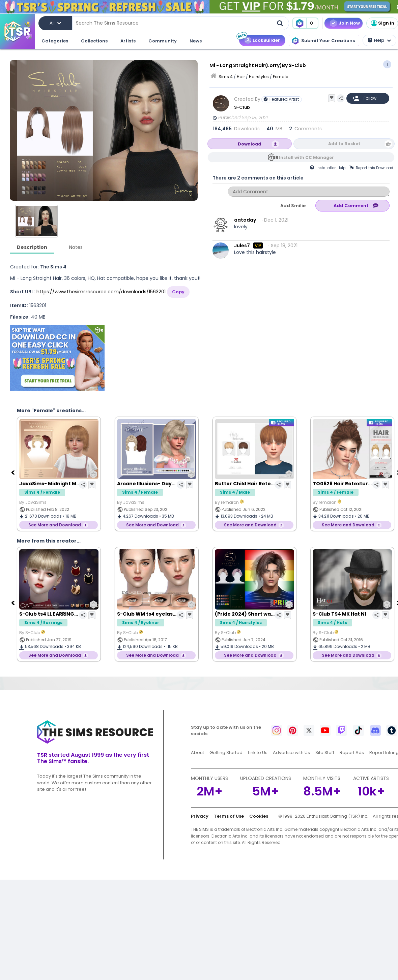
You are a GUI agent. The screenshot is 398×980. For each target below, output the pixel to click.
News (196, 41)
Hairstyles (259, 77)
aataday (245, 220)
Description (32, 247)
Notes (76, 247)
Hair (241, 77)
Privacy (200, 816)
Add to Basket (344, 144)
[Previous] (13, 472)
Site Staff (325, 753)
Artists (128, 41)
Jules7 (242, 246)
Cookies (259, 816)
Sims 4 (226, 77)
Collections (94, 41)
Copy (178, 292)
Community (163, 41)
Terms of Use (229, 816)
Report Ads (352, 753)
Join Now (349, 23)
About (197, 753)
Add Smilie (293, 206)
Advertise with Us (291, 753)
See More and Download (55, 525)
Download (249, 144)
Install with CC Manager (306, 157)
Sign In (382, 23)
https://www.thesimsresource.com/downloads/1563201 (101, 292)
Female (280, 77)
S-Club (242, 107)
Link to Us (258, 753)
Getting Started (226, 753)
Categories (55, 41)
